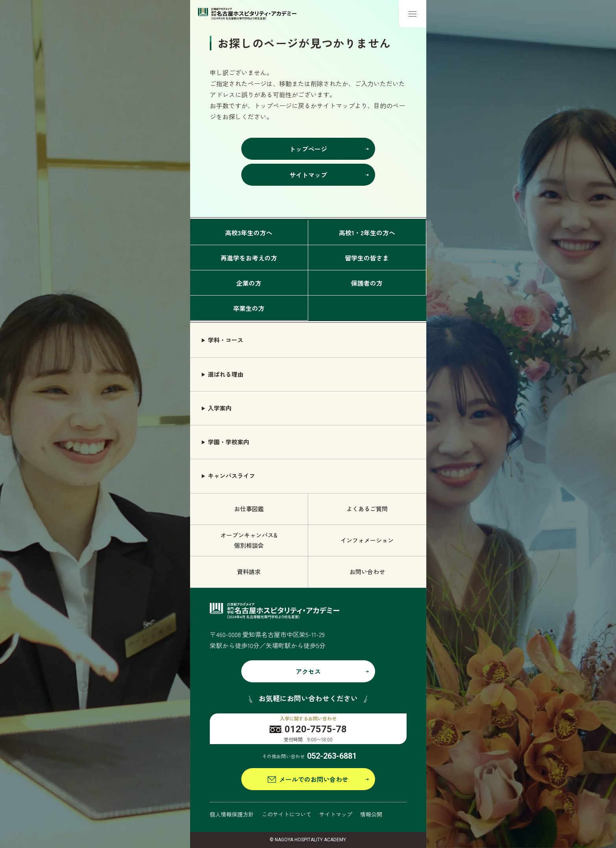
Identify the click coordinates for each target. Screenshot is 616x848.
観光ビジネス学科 (465, 827)
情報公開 (371, 814)
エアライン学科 (462, 772)
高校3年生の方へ (249, 233)
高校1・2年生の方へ (367, 233)
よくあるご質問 (367, 509)
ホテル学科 (456, 736)
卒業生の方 (249, 308)
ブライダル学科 (462, 718)
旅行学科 (453, 754)
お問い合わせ (367, 572)
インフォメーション (367, 540)
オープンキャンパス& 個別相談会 (249, 540)
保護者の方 (367, 283)
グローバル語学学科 (468, 809)
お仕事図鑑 (249, 509)
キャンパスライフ (231, 476)
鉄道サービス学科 (465, 790)
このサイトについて (287, 814)
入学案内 (220, 408)
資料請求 (249, 572)
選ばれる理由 (226, 374)
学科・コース (226, 340)
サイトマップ (336, 814)
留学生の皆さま (367, 258)
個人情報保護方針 (232, 814)
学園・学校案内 (228, 442)
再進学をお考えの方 (249, 258)
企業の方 (249, 283)
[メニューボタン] (413, 14)
